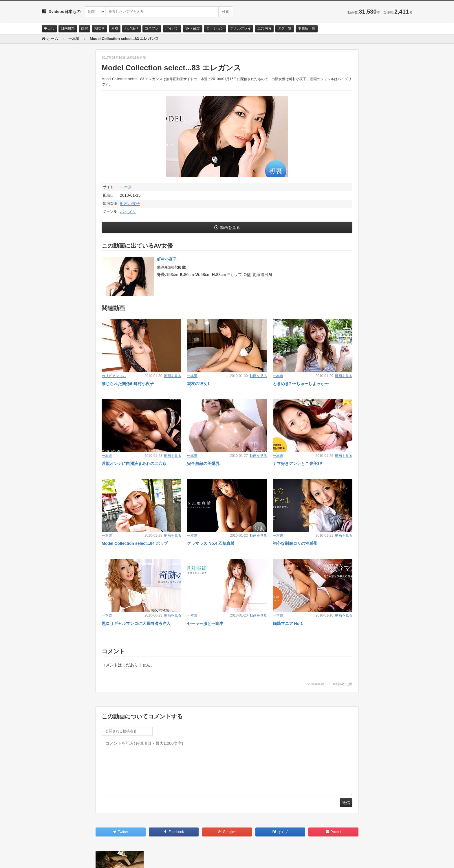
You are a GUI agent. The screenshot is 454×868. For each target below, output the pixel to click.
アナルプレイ (241, 28)
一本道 (126, 187)
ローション (215, 28)
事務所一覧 (307, 28)
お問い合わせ (57, 858)
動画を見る (230, 227)
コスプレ (152, 28)
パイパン (172, 28)
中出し (49, 28)
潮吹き (100, 28)
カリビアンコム (114, 376)
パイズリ (128, 212)
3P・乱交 (193, 28)
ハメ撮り (131, 28)
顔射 (85, 28)
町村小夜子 (130, 204)
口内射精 (68, 28)
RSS (107, 858)
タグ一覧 (285, 28)
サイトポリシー (85, 858)
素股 (115, 28)
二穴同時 (264, 28)
